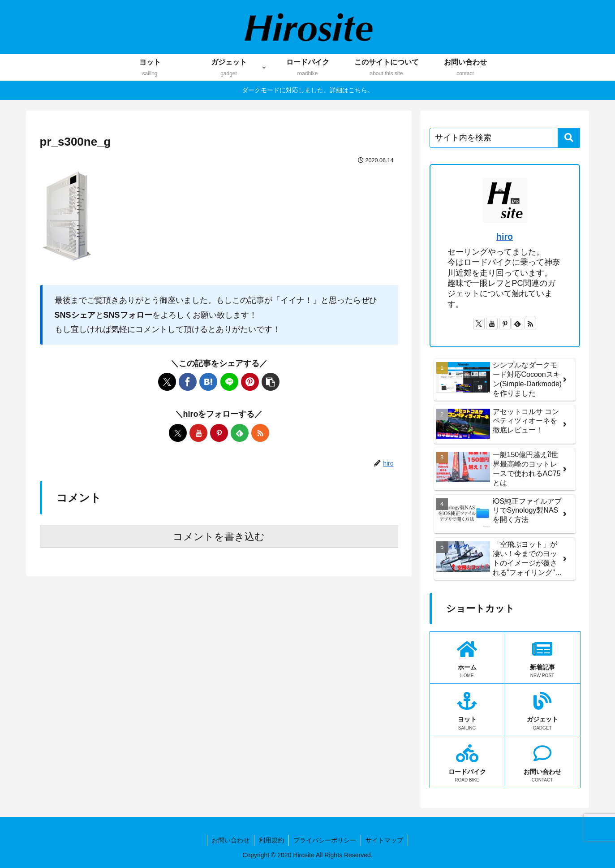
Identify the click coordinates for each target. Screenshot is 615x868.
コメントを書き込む (219, 537)
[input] (505, 138)
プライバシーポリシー (325, 840)
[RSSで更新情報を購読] (260, 433)
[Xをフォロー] (178, 433)
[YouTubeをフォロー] (198, 433)
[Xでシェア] (167, 382)
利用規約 (271, 840)
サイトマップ (384, 840)
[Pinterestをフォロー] (219, 433)
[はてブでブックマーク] (208, 382)
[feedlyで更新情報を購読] (240, 433)
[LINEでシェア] (229, 382)
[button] (271, 382)
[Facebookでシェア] (188, 382)
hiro (505, 237)
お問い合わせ (231, 840)
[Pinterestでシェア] (250, 382)
